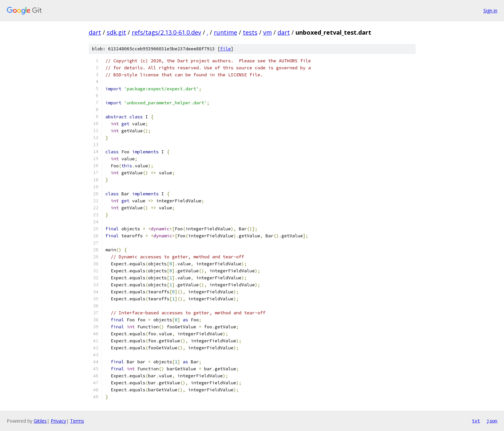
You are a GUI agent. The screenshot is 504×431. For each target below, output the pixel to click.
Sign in (490, 10)
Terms (77, 421)
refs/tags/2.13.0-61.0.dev (166, 32)
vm (268, 32)
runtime (225, 32)
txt (476, 421)
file (225, 49)
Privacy (58, 421)
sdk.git (116, 32)
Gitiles (40, 421)
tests (250, 32)
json (492, 421)
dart (95, 32)
